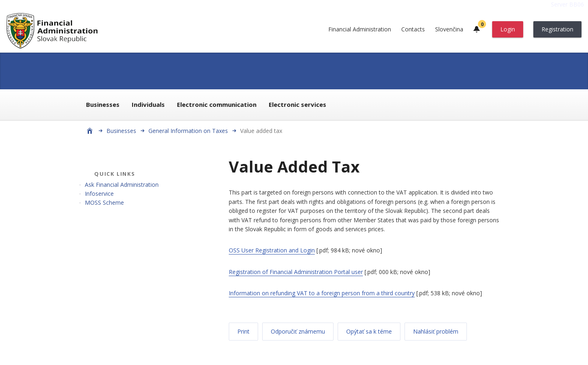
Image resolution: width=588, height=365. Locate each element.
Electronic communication (217, 104)
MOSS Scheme (104, 202)
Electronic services (297, 104)
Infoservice (99, 194)
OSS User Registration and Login (272, 250)
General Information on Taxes (188, 131)
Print (243, 331)
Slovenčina (449, 29)
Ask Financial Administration (122, 185)
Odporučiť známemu (298, 331)
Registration (557, 29)
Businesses (103, 104)
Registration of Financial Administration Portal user (296, 272)
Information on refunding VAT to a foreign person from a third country (322, 293)
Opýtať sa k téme (369, 331)
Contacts (413, 29)
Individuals (148, 104)
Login (508, 29)
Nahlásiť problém (436, 331)
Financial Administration (360, 29)
